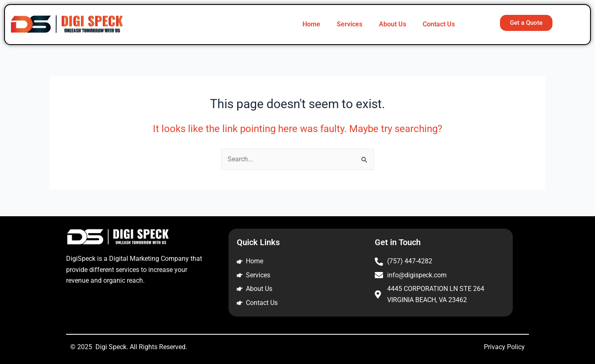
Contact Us (439, 24)
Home (311, 24)
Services (350, 24)
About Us (393, 24)
